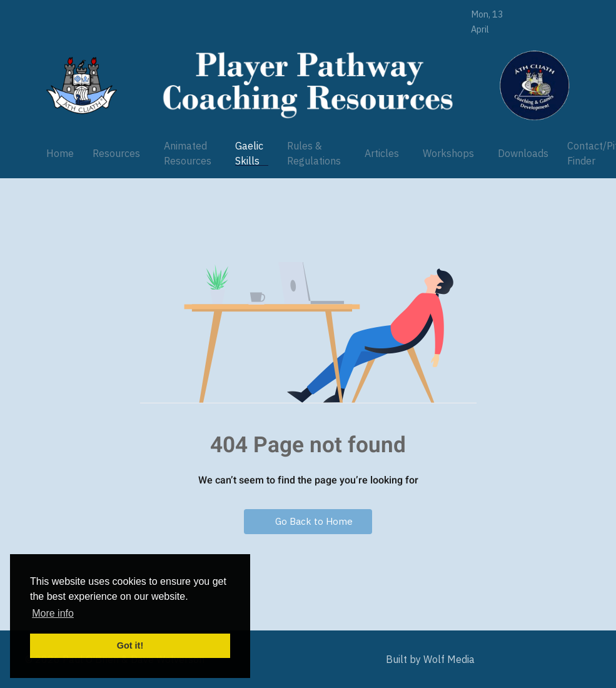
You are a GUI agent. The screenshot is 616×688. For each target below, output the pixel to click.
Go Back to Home (308, 521)
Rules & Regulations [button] (314, 153)
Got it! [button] (130, 645)
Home (60, 153)
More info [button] (53, 613)
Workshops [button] (448, 153)
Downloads (523, 153)
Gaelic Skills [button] (249, 153)
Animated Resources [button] (188, 153)
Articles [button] (382, 153)
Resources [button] (116, 153)
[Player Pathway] (82, 85)
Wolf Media (449, 659)
